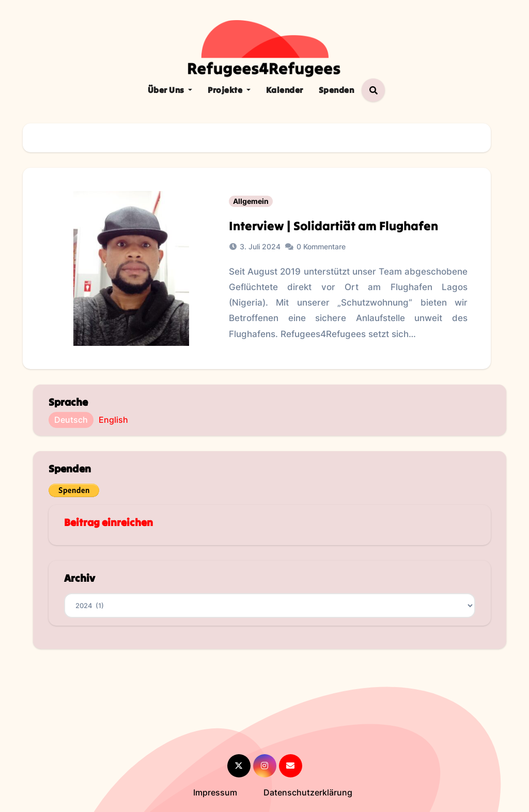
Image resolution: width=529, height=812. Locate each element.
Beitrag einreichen (108, 522)
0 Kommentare (321, 246)
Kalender (285, 90)
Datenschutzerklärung (308, 792)
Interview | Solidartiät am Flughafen (333, 226)
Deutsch (71, 420)
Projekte (229, 90)
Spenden (337, 90)
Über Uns (170, 90)
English (113, 420)
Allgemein (251, 201)
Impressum (215, 792)
